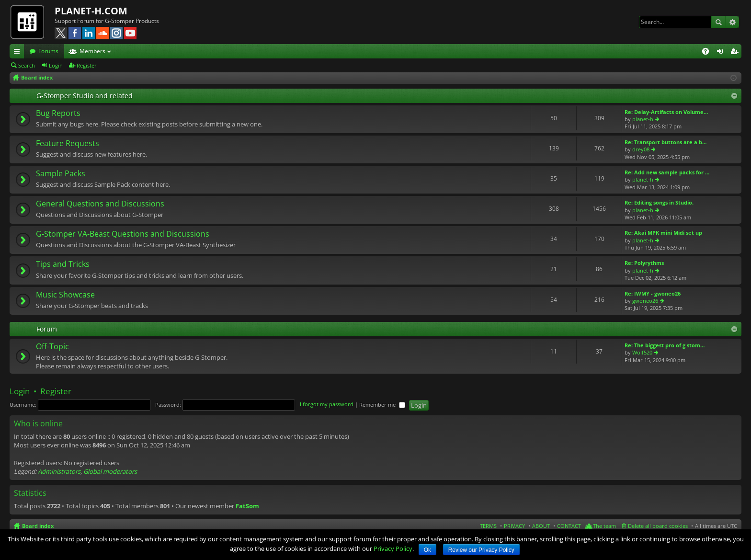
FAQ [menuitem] (709, 53)
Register (87, 65)
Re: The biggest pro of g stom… (665, 345)
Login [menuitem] (722, 53)
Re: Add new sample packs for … (667, 172)
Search (718, 22)
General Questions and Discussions (100, 204)
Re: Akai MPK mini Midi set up (663, 233)
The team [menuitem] (604, 526)
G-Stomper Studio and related (85, 96)
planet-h (643, 119)
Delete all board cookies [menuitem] (658, 526)
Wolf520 (642, 352)
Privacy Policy (393, 549)
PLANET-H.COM (91, 11)
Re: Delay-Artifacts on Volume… (666, 112)
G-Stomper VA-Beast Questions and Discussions (123, 234)
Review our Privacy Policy (481, 550)
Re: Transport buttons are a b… (666, 142)
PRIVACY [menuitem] (514, 526)
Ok (427, 550)
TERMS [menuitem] (488, 526)
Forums (48, 51)
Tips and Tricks (63, 264)
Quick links (19, 53)
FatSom (247, 506)
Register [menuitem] (736, 53)
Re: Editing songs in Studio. (659, 202)
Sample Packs (61, 174)
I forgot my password (327, 405)
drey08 (641, 149)
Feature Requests (68, 144)
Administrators (59, 471)
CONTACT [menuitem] (569, 526)
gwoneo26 (645, 301)
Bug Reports (58, 114)
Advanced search (732, 22)
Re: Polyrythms (644, 263)
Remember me (382, 405)
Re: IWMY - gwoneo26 (653, 293)
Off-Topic (52, 347)
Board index (38, 526)
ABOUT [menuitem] (541, 526)
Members (92, 51)
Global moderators (110, 471)
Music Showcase (65, 295)
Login (56, 65)
